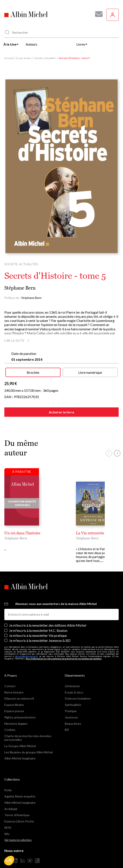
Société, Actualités (45, 58)
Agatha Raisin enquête (20, 788)
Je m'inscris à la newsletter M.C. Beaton (38, 622)
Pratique (71, 702)
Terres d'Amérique (17, 806)
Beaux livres (73, 715)
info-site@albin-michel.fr (26, 648)
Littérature (72, 677)
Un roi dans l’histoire (22, 533)
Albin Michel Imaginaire (20, 750)
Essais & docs (24, 58)
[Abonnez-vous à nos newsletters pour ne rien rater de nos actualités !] (97, 14)
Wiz (7, 825)
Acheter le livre (61, 412)
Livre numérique (90, 372)
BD (67, 721)
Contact (10, 677)
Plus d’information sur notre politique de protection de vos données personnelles (64, 650)
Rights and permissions (20, 709)
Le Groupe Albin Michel (20, 737)
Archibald (11, 800)
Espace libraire (14, 696)
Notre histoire (14, 684)
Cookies (10, 721)
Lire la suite (17, 340)
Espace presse (14, 702)
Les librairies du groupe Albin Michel (29, 744)
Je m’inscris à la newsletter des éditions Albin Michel (48, 617)
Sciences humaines (78, 690)
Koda (8, 782)
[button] (9, 861)
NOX (8, 819)
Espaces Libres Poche (19, 813)
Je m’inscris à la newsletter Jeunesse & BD (40, 632)
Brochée (33, 372)
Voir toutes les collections (18, 831)
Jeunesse (71, 709)
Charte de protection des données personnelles (28, 729)
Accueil (9, 58)
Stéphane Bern (20, 288)
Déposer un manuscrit (19, 690)
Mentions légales (16, 715)
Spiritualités (73, 696)
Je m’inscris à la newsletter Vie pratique (38, 627)
